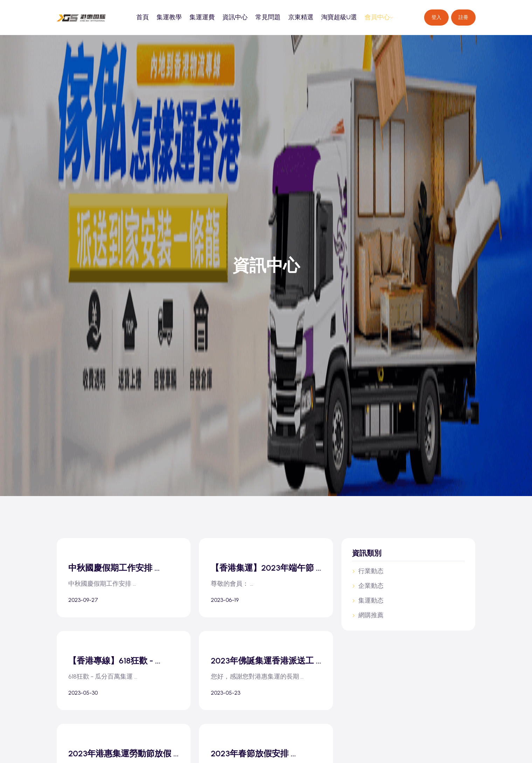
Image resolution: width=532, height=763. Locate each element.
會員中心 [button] (379, 17)
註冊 (463, 17)
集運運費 (202, 17)
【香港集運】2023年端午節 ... (264, 573)
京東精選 (301, 17)
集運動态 (368, 600)
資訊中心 (235, 17)
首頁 (143, 17)
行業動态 (368, 571)
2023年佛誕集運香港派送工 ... (264, 673)
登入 (436, 17)
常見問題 (268, 17)
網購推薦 (368, 615)
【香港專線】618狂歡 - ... (117, 668)
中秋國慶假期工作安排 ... (116, 568)
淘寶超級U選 (339, 17)
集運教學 (169, 17)
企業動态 (368, 586)
